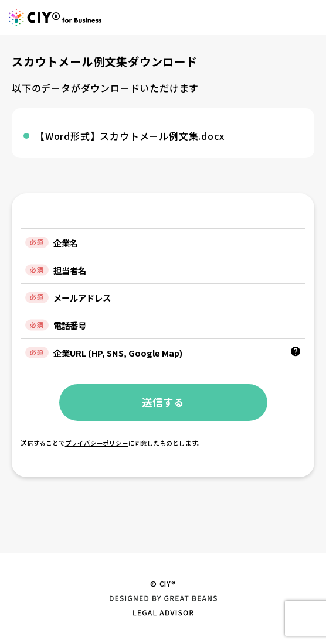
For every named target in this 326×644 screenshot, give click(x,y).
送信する (163, 402)
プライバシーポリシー (97, 443)
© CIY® (163, 583)
